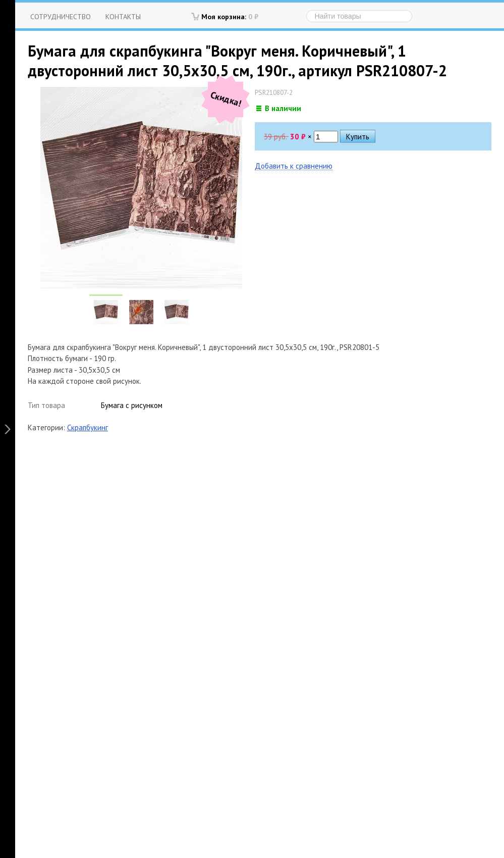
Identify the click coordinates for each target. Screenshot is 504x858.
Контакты (123, 16)
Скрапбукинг (88, 427)
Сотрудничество (61, 16)
